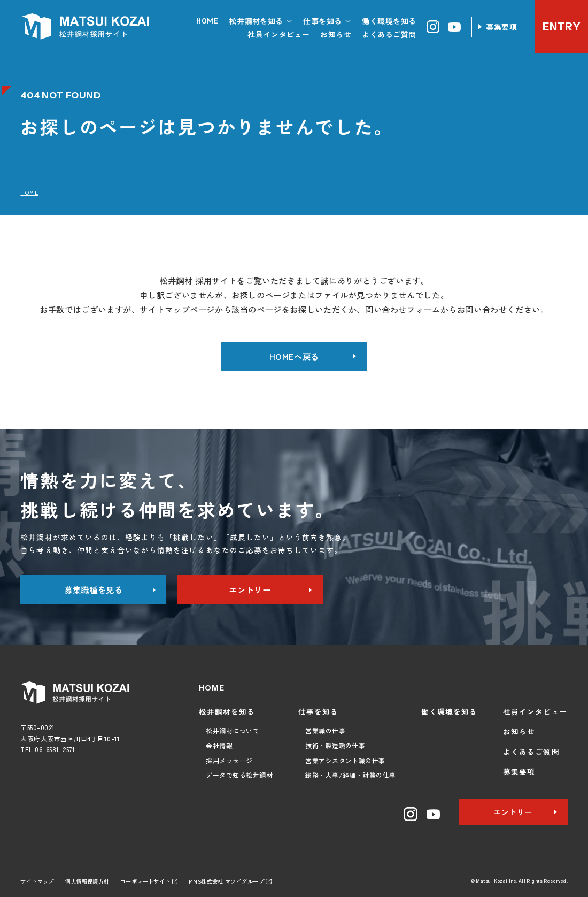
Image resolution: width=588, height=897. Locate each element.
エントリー (250, 589)
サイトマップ (37, 881)
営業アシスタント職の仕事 (345, 760)
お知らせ (336, 34)
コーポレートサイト (149, 881)
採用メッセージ (229, 760)
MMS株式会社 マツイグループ (230, 881)
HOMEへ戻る (294, 356)
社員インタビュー (278, 34)
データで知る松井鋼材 (239, 775)
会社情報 (219, 745)
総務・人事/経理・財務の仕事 (351, 775)
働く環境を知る (389, 21)
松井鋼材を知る (227, 711)
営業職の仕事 (325, 730)
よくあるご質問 (389, 34)
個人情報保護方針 (87, 881)
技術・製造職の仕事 (335, 745)
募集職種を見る (93, 589)
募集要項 (501, 27)
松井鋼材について (233, 730)
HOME (207, 21)
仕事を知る (318, 711)
